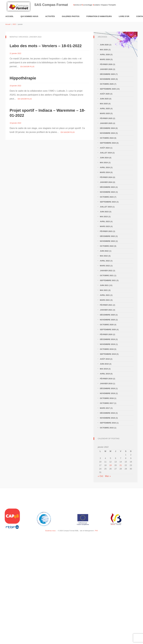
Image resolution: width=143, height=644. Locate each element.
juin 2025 (104, 99)
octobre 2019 (107, 349)
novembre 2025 (107, 79)
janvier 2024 (106, 182)
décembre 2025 (107, 74)
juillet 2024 (106, 153)
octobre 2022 (107, 246)
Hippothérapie (23, 78)
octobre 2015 (107, 428)
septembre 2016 (108, 423)
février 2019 (106, 379)
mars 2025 (105, 113)
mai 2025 (104, 104)
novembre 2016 (107, 418)
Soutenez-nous (50, 531)
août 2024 (105, 148)
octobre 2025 (107, 84)
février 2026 (106, 64)
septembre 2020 (108, 330)
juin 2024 (104, 158)
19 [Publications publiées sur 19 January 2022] (111, 465)
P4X (96, 531)
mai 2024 (104, 163)
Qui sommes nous (29, 16)
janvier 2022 (106, 271)
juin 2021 (104, 285)
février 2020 (106, 334)
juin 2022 (104, 251)
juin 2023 (104, 212)
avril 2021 (105, 295)
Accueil (10, 16)
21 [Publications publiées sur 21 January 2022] (121, 465)
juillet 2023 (106, 207)
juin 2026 (104, 45)
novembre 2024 (107, 133)
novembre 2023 (107, 192)
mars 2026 (105, 59)
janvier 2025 (106, 123)
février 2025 (106, 118)
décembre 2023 (107, 187)
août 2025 (105, 94)
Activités (50, 16)
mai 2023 (104, 217)
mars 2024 (105, 172)
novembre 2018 (107, 393)
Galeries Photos (71, 16)
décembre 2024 (107, 128)
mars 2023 (105, 226)
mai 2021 (104, 290)
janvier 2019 (106, 384)
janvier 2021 (106, 310)
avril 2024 (105, 167)
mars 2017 (105, 408)
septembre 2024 (108, 143)
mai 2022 (104, 256)
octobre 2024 (107, 138)
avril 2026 (105, 55)
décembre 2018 (107, 388)
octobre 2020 (107, 325)
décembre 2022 (107, 236)
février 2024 (106, 177)
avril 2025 (105, 109)
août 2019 (105, 359)
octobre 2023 (107, 197)
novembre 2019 (107, 344)
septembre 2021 (108, 280)
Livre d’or (124, 16)
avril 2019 (105, 374)
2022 (14, 24)
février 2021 (106, 305)
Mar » (108, 476)
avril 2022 (105, 261)
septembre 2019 (108, 354)
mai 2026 (104, 50)
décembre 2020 (107, 315)
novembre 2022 (107, 241)
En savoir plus (27, 67)
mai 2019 (104, 369)
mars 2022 (105, 266)
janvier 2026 (106, 69)
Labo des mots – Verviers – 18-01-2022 (46, 46)
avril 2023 (105, 221)
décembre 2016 (107, 413)
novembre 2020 (107, 320)
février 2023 (106, 231)
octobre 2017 (107, 403)
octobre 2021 (107, 275)
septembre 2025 (108, 89)
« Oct (100, 476)
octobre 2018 (107, 398)
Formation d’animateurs (99, 16)
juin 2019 (104, 364)
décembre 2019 (107, 339)
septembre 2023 (108, 202)
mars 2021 (105, 300)
